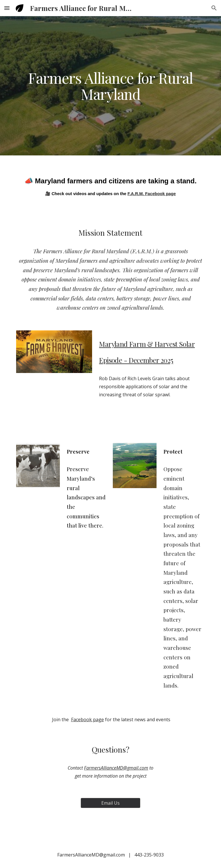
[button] (7, 8)
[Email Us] (110, 803)
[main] (110, 86)
